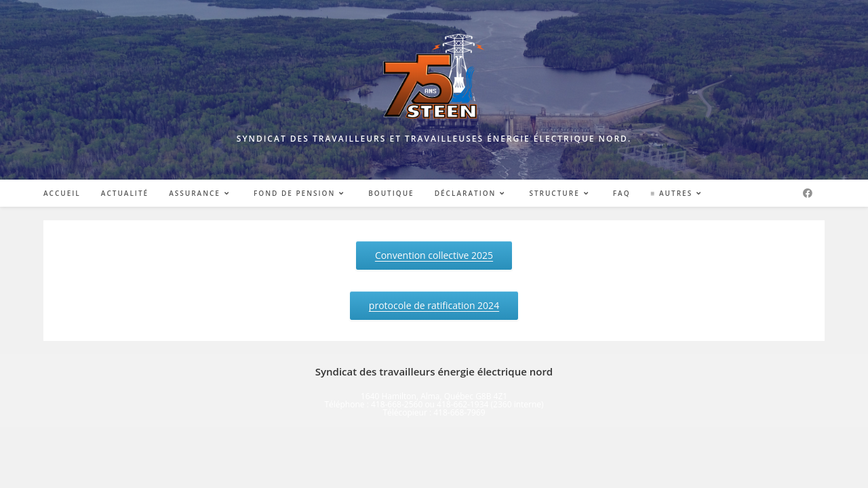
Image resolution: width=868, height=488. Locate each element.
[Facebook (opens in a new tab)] (808, 193)
